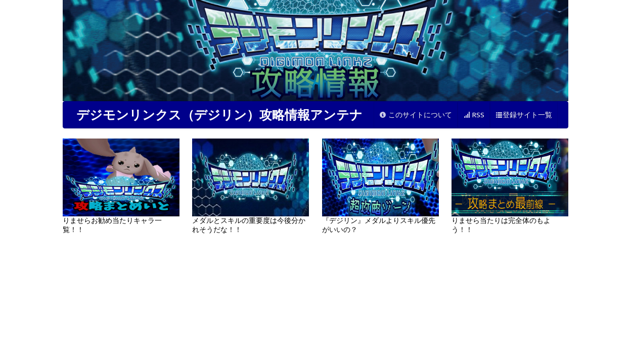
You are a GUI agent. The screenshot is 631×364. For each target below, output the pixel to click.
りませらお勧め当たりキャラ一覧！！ (121, 186)
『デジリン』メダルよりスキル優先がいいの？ (380, 186)
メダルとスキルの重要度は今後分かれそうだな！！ (251, 186)
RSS (474, 115)
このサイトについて (416, 115)
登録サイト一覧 (524, 115)
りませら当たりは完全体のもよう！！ (510, 186)
